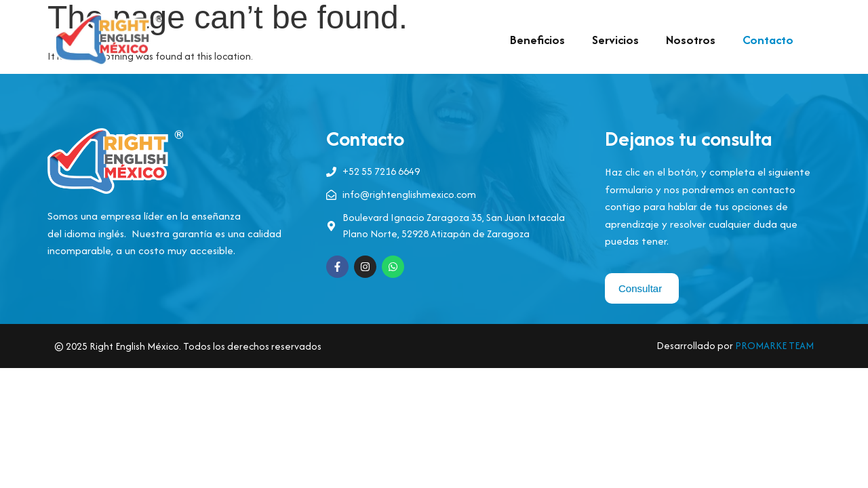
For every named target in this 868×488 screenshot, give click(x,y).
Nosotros (691, 40)
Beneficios (537, 40)
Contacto (768, 40)
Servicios (615, 40)
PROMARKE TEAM (774, 345)
